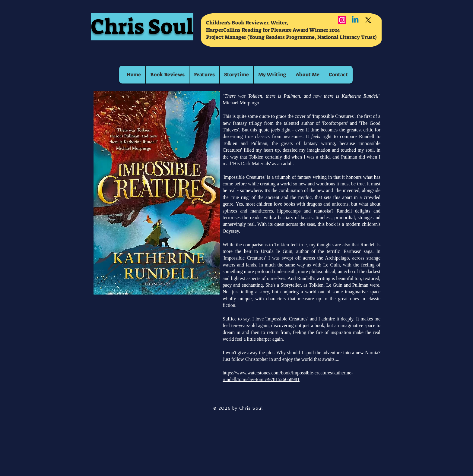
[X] (368, 20)
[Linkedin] (355, 20)
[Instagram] (342, 20)
